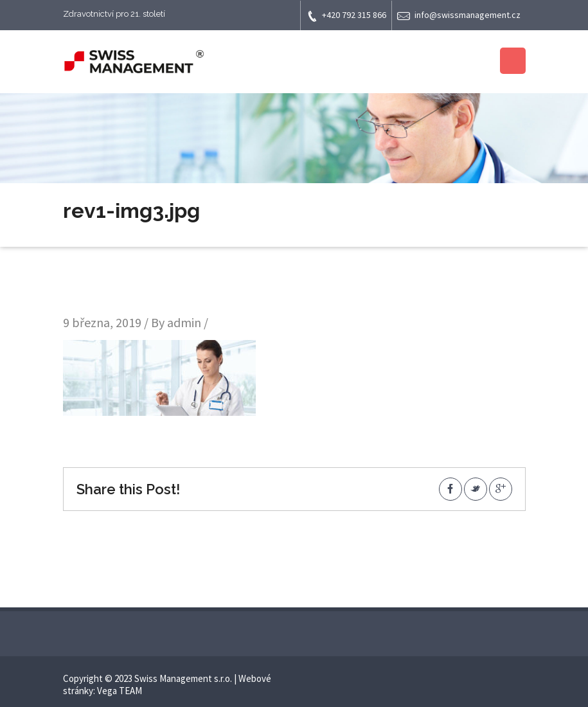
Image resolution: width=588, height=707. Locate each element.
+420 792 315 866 (346, 16)
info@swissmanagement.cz (459, 16)
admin (184, 322)
